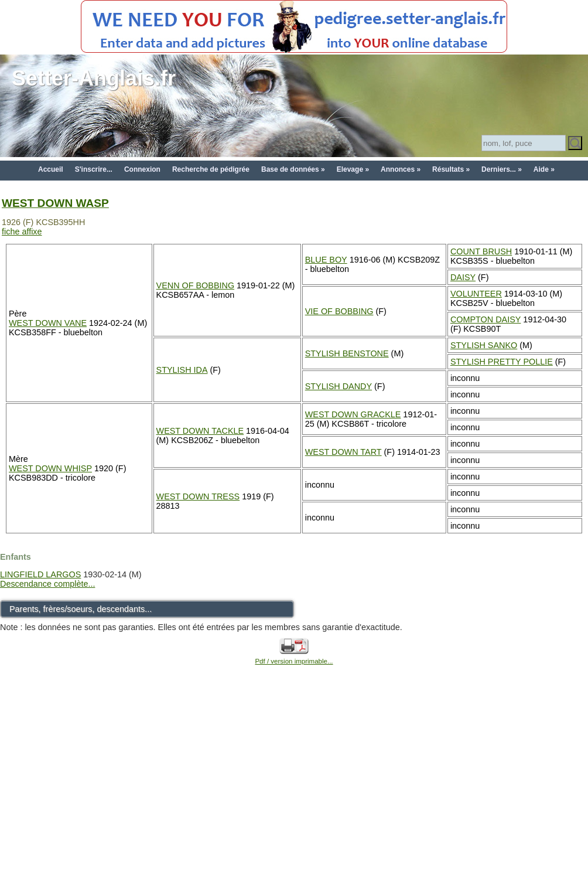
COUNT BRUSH (481, 251)
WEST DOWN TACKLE (200, 431)
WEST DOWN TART (343, 452)
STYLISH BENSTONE (347, 353)
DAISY (463, 277)
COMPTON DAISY (486, 319)
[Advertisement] (294, 781)
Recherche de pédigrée (211, 169)
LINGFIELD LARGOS (40, 574)
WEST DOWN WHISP (50, 468)
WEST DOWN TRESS (198, 496)
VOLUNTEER (476, 294)
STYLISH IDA (182, 370)
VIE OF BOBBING (339, 311)
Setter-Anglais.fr (94, 78)
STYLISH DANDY (339, 386)
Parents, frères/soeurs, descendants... (81, 609)
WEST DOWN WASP (55, 203)
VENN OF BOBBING (196, 285)
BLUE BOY (326, 260)
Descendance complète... (47, 584)
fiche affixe (22, 232)
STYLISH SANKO (484, 345)
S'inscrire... (94, 169)
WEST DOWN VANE (48, 323)
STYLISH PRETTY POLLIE (502, 362)
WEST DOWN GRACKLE (353, 414)
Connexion (142, 169)
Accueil (51, 169)
